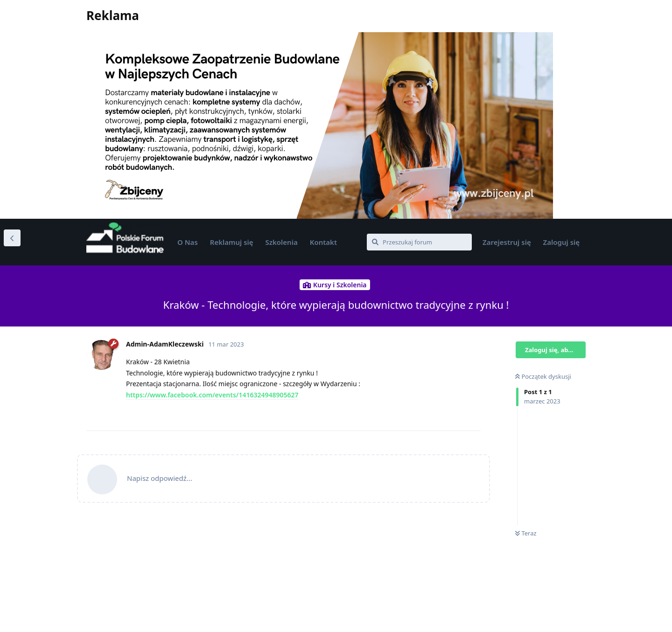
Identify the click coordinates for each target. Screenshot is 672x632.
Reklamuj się (232, 242)
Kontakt (323, 242)
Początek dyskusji (543, 376)
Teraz (526, 533)
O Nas (188, 242)
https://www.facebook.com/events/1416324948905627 (212, 395)
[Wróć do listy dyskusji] (12, 238)
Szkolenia (282, 242)
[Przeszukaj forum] (419, 242)
